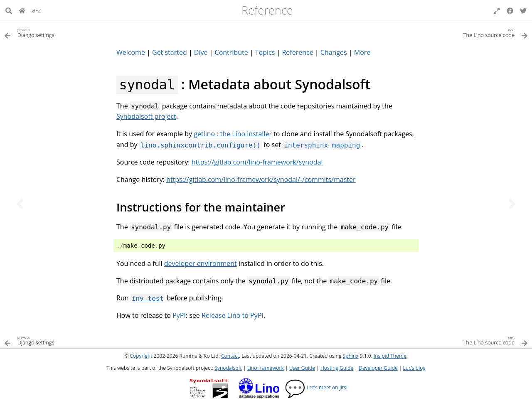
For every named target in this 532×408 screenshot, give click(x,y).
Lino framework (266, 368)
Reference (267, 10)
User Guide (302, 368)
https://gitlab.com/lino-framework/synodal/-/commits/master (261, 179)
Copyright (141, 356)
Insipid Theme (390, 356)
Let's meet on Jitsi (316, 387)
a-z (37, 10)
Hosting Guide (337, 368)
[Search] (9, 10)
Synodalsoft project (146, 116)
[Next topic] (512, 204)
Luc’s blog (414, 368)
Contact (230, 356)
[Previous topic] (20, 204)
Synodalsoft (228, 368)
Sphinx (351, 356)
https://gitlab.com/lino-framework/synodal (257, 162)
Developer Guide (378, 368)
